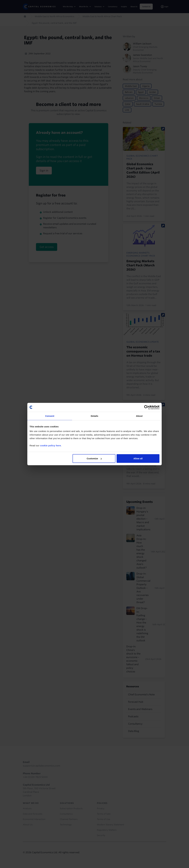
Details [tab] (94, 416)
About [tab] (139, 416)
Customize (94, 458)
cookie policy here (50, 445)
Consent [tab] (50, 416)
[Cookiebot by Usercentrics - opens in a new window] (146, 407)
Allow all (138, 458)
